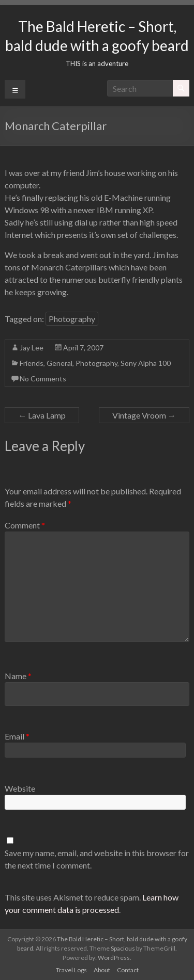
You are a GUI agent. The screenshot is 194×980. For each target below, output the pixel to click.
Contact (128, 970)
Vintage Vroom (144, 415)
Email (17, 736)
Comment (25, 525)
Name (18, 676)
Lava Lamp (42, 415)
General (59, 363)
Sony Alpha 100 (146, 363)
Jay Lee (32, 348)
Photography (72, 319)
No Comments (43, 379)
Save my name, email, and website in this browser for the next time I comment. (97, 859)
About (102, 970)
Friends (32, 363)
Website (20, 788)
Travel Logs (71, 970)
